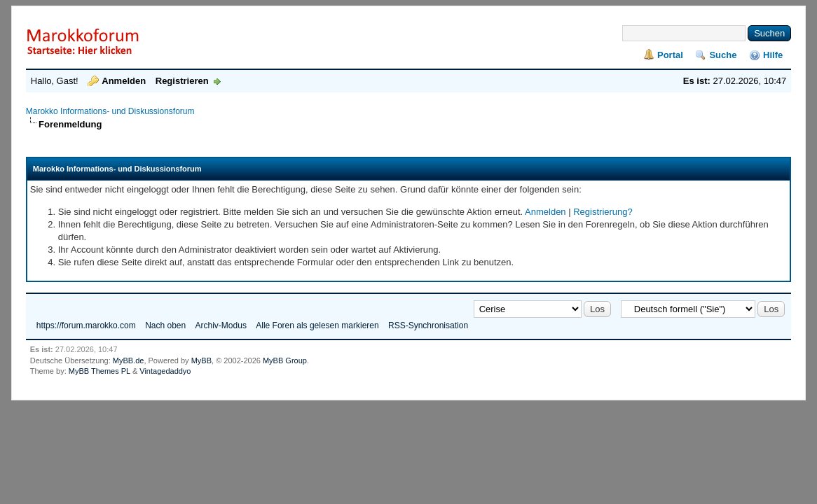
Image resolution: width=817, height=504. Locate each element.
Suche (723, 55)
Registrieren (182, 81)
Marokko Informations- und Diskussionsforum (110, 111)
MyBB (201, 360)
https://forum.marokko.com (86, 325)
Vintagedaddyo (165, 371)
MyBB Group (285, 360)
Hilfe (773, 55)
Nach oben (165, 325)
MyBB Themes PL (99, 371)
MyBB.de (129, 360)
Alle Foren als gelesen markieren (317, 325)
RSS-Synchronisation (428, 325)
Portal (670, 55)
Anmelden (124, 81)
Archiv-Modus (221, 325)
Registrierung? (603, 212)
